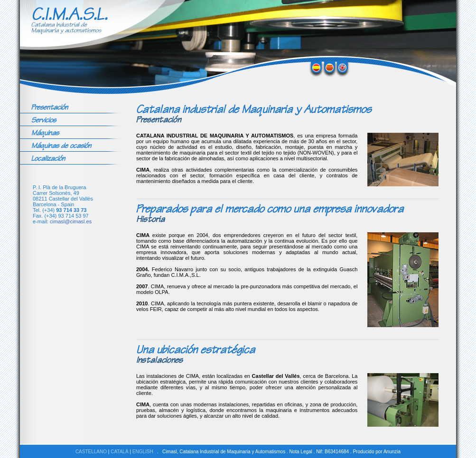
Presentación (50, 107)
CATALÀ (119, 452)
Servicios (44, 120)
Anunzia (392, 452)
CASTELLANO (91, 452)
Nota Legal (300, 452)
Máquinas (45, 133)
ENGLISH (143, 452)
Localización (48, 158)
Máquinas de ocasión (61, 146)
